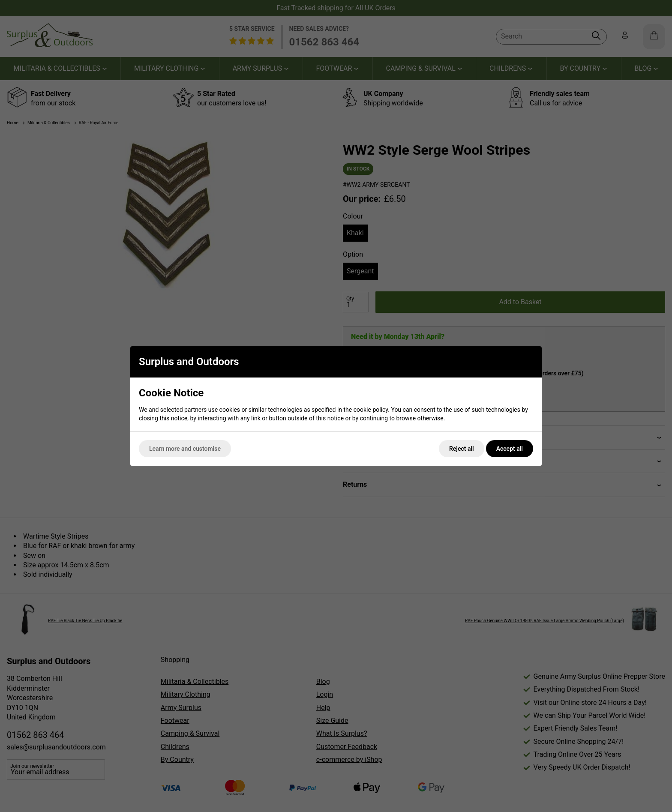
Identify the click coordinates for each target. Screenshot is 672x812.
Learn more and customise (185, 449)
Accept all (510, 449)
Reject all (462, 449)
